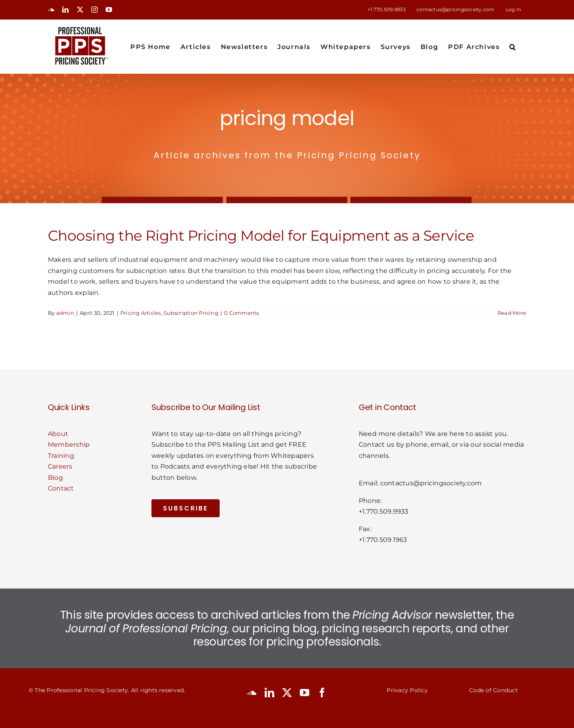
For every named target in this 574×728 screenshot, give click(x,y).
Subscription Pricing (191, 313)
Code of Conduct (493, 690)
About (58, 434)
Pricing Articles (141, 313)
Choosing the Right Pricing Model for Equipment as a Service (261, 235)
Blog (55, 478)
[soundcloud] (252, 693)
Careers (60, 466)
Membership (69, 444)
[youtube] (305, 693)
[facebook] (322, 693)
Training (61, 456)
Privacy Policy (407, 690)
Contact (61, 488)
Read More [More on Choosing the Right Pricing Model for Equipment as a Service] (512, 313)
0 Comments (241, 313)
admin (65, 313)
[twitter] (287, 693)
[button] (513, 46)
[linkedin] (269, 693)
